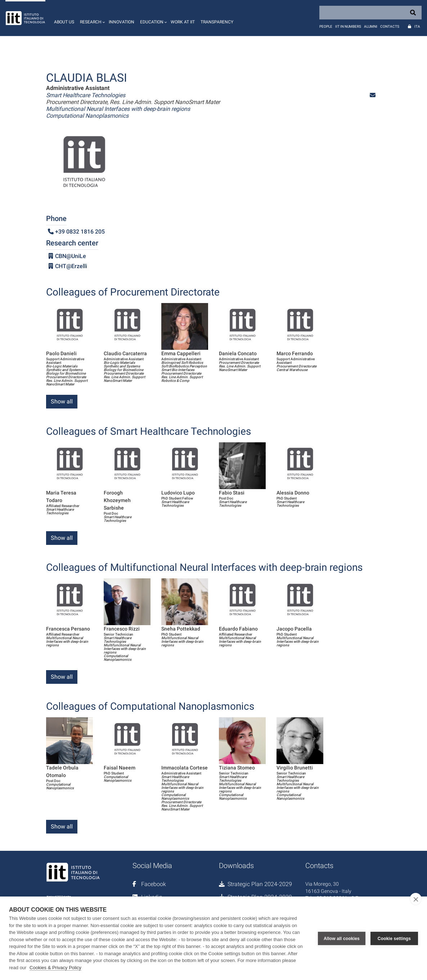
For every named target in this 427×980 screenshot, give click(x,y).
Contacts (390, 26)
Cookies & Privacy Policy (55, 968)
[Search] (370, 13)
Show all (62, 401)
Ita (417, 26)
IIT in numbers (348, 26)
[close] (416, 899)
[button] (91, 18)
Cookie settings (394, 938)
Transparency (217, 22)
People (326, 26)
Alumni (371, 26)
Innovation (122, 22)
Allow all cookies (342, 938)
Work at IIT (183, 22)
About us (64, 22)
